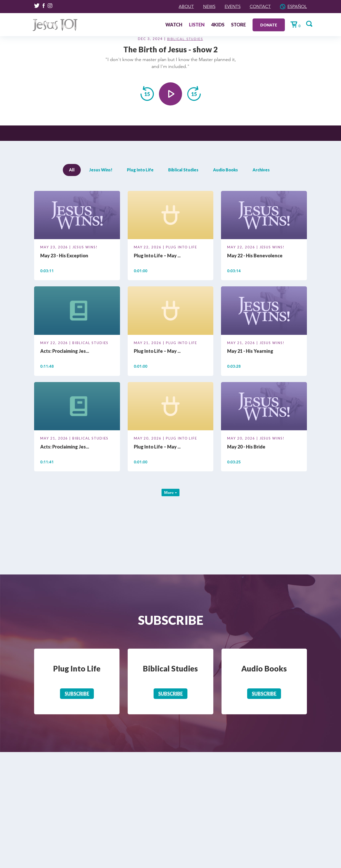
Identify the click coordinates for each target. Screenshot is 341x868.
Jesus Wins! (101, 170)
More (170, 492)
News (205, 6)
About (182, 6)
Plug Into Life (140, 170)
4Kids (214, 25)
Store (235, 25)
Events (230, 6)
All (72, 170)
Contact (259, 6)
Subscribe (77, 694)
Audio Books (225, 170)
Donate (265, 25)
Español (297, 6)
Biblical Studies (185, 39)
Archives (261, 170)
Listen (193, 25)
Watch (170, 25)
